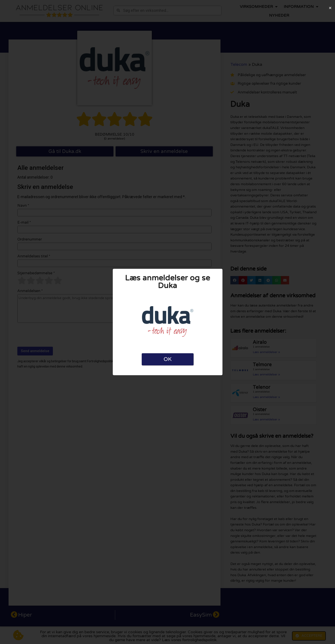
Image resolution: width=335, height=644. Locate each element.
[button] (330, 8)
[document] (167, 322)
